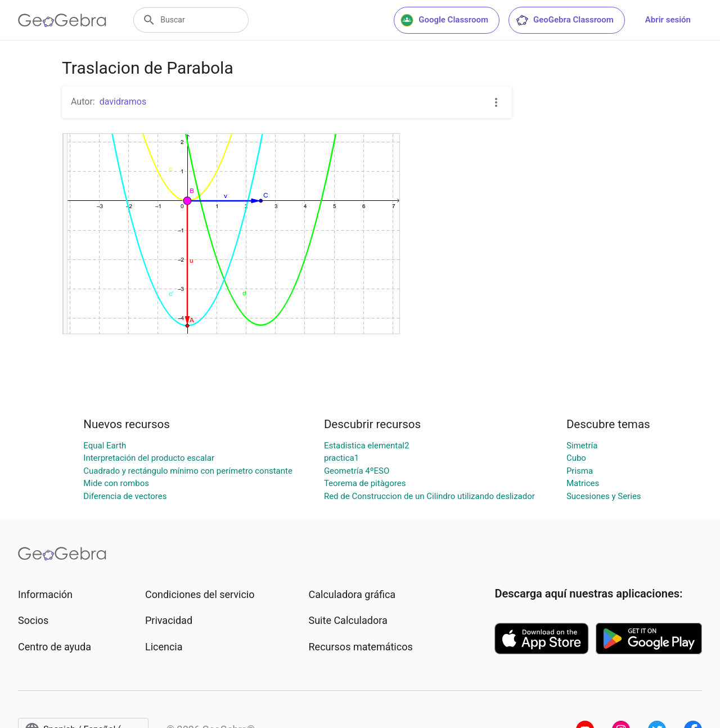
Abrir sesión (668, 20)
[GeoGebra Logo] (62, 20)
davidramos (123, 102)
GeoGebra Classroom (564, 20)
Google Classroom (444, 20)
